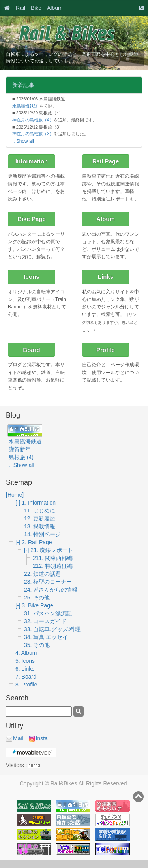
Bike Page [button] (32, 219)
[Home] (15, 495)
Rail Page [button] (106, 161)
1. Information (39, 503)
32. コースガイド (45, 621)
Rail (21, 8)
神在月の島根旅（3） (33, 134)
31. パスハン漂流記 (48, 613)
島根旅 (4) (21, 457)
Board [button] (31, 350)
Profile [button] (106, 350)
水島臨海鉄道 (25, 106)
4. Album (26, 653)
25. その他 (37, 598)
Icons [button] (31, 277)
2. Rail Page (37, 542)
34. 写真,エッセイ (46, 637)
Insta (38, 738)
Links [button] (106, 277)
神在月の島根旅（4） (33, 120)
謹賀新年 (20, 449)
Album (55, 8)
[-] (19, 503)
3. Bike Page (37, 605)
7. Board (26, 677)
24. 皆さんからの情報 (51, 590)
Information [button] (32, 161)
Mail (15, 738)
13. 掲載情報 (40, 526)
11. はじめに (40, 511)
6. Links (25, 669)
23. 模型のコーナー (48, 582)
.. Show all (23, 141)
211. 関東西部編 (53, 558)
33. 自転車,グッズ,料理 (52, 629)
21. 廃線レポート (52, 550)
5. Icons (25, 661)
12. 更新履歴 (40, 518)
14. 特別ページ (42, 534)
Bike (36, 8)
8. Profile (26, 685)
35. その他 (37, 645)
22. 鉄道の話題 (42, 574)
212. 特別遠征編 (53, 566)
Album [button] (106, 219)
